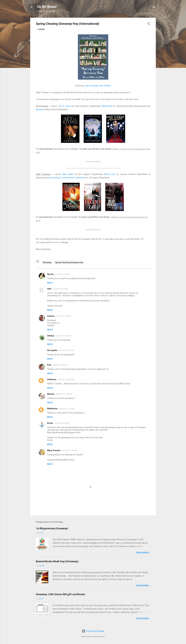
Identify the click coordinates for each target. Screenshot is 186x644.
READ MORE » (143, 553)
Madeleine (52, 409)
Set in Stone (65, 106)
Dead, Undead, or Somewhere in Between (66, 178)
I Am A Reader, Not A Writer (98, 86)
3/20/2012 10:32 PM (66, 379)
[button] (148, 24)
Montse (51, 394)
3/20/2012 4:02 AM (63, 336)
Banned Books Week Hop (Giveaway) (57, 561)
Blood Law (110, 174)
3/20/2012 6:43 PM (66, 350)
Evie (49, 365)
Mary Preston (54, 450)
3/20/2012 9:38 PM (60, 365)
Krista (50, 423)
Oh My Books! (47, 7)
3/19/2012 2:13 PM (60, 289)
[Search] (154, 8)
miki (49, 289)
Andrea (51, 316)
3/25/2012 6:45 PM (62, 423)
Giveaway (47, 262)
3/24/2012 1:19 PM (66, 409)
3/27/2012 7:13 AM (69, 450)
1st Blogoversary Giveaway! (52, 528)
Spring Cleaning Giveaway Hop (69, 262)
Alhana (51, 336)
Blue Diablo (68, 174)
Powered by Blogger (93, 631)
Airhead (39, 109)
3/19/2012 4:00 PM (63, 316)
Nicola (50, 274)
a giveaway (93, 162)
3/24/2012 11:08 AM (64, 394)
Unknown (52, 379)
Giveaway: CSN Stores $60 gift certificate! (60, 594)
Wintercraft (107, 106)
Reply (50, 283)
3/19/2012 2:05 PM (62, 274)
